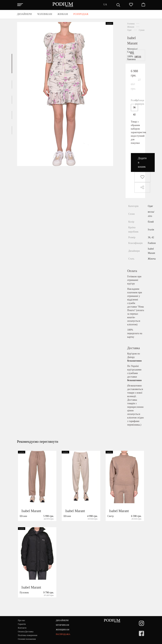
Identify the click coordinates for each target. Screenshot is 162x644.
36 (134, 107)
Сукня (142, 30)
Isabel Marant (31, 519)
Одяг (130, 30)
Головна (131, 24)
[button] (12, 64)
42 (134, 115)
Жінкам (131, 27)
